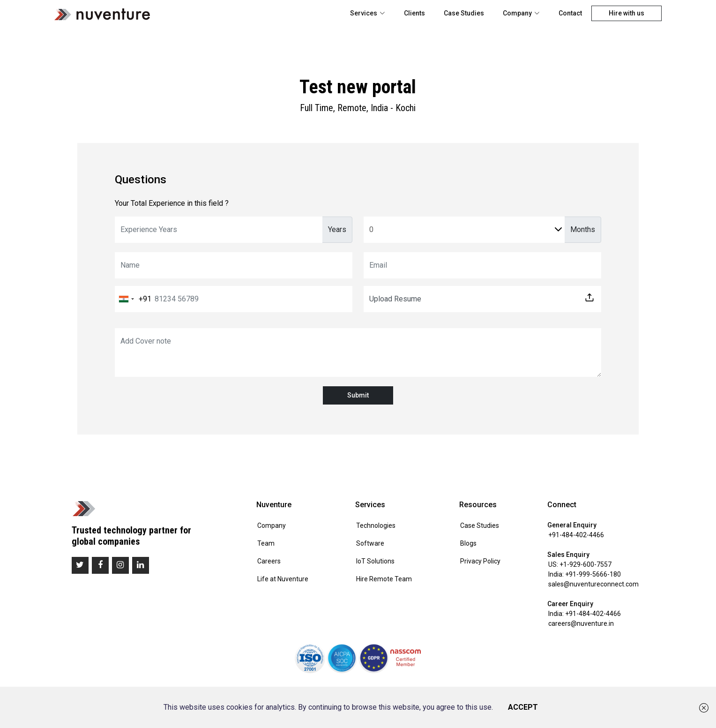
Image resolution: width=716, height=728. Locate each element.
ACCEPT (523, 707)
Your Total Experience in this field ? (172, 203)
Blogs (468, 543)
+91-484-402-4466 (576, 535)
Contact (570, 13)
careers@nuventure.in (581, 623)
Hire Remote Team (384, 579)
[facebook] (100, 565)
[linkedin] (141, 565)
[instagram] (120, 565)
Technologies (376, 525)
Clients (414, 13)
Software (370, 543)
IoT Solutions (375, 561)
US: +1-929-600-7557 (580, 564)
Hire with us (626, 13)
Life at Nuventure (283, 579)
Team (266, 543)
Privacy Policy (480, 561)
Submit (358, 395)
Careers (269, 561)
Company (521, 13)
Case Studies (464, 13)
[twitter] (80, 565)
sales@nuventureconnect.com (593, 584)
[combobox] (133, 299)
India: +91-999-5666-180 (585, 574)
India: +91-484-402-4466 (585, 614)
